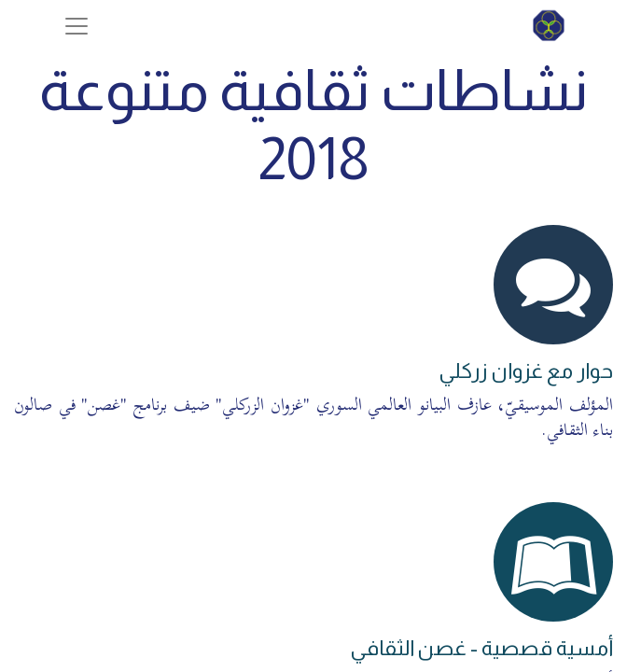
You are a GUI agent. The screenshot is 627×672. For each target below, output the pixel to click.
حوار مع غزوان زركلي (526, 371)
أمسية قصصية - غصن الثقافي (481, 648)
